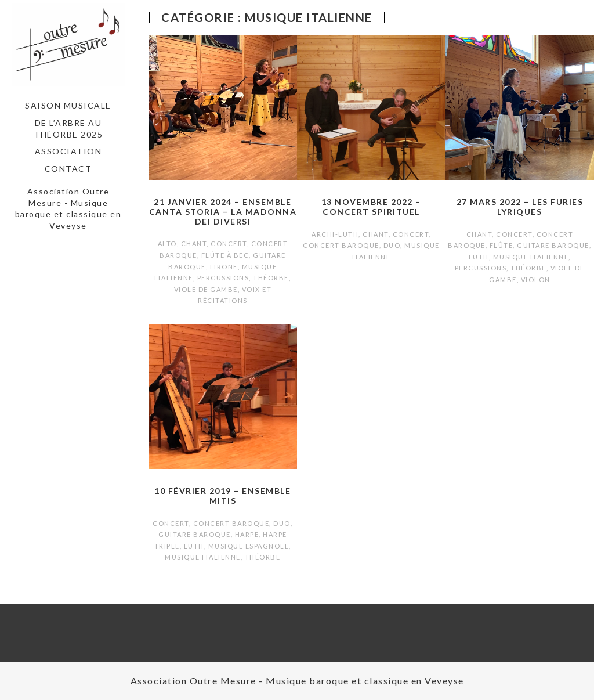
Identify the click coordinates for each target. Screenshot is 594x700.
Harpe (247, 534)
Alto (167, 243)
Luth (479, 257)
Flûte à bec (225, 255)
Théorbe (271, 278)
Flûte (501, 245)
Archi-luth (335, 234)
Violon (536, 279)
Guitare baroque (553, 245)
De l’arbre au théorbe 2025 (68, 129)
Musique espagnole (249, 546)
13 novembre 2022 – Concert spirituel (371, 207)
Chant (194, 243)
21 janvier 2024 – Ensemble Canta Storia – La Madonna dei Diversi (223, 212)
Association (68, 151)
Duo (392, 245)
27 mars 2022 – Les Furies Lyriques (520, 207)
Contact (68, 169)
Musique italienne (531, 257)
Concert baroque (341, 245)
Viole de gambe (206, 289)
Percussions (223, 278)
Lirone (224, 267)
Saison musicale (68, 105)
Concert (229, 243)
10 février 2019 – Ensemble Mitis (222, 496)
